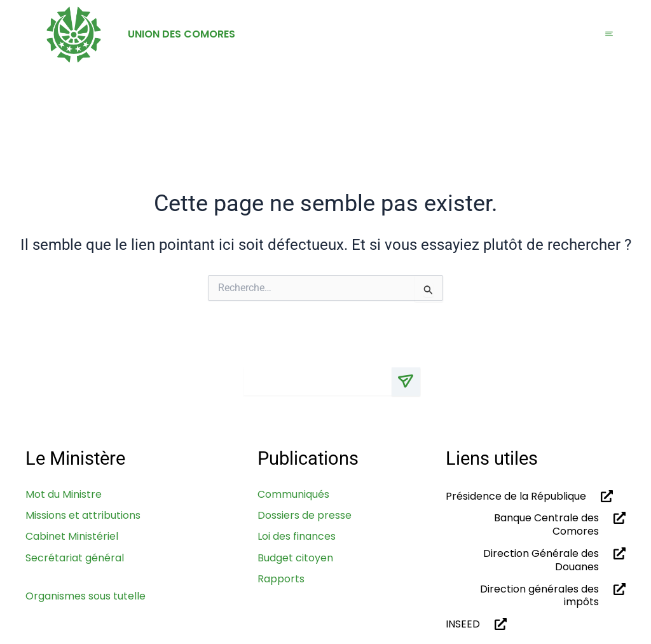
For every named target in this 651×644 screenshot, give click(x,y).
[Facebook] (568, 394)
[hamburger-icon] (609, 35)
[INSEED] (498, 625)
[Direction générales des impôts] (617, 589)
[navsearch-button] (612, 114)
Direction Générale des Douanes (541, 560)
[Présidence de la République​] (604, 496)
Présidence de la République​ (516, 496)
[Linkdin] (592, 394)
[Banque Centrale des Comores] (617, 518)
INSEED (463, 625)
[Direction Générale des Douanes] (617, 553)
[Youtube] (615, 394)
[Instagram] (545, 394)
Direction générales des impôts (539, 596)
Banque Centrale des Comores (546, 525)
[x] (521, 394)
